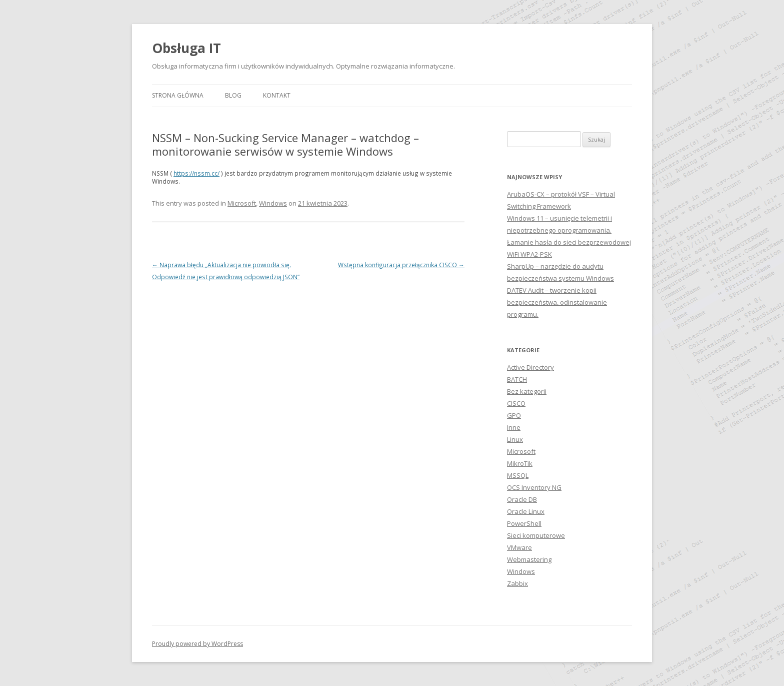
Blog (233, 95)
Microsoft (242, 203)
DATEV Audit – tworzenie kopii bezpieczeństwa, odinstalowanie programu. (557, 302)
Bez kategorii (527, 391)
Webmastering (529, 559)
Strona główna (178, 95)
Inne (514, 427)
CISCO (516, 403)
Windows (273, 203)
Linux (515, 439)
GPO (514, 415)
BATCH (517, 379)
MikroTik (520, 463)
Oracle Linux (526, 511)
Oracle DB (522, 499)
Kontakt (277, 95)
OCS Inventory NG (534, 487)
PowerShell (524, 523)
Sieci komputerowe (536, 535)
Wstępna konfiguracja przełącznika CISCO (401, 265)
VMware (519, 547)
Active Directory (530, 367)
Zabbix (517, 583)
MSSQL (518, 475)
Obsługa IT (186, 48)
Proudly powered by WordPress (197, 644)
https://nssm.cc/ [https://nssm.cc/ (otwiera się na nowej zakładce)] (196, 173)
